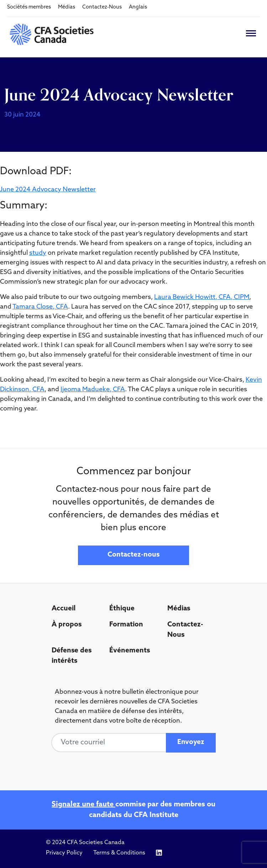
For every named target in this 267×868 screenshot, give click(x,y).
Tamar (22, 307)
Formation (126, 625)
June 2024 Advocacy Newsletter (48, 190)
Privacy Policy (64, 853)
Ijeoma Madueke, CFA (93, 390)
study (38, 253)
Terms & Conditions (119, 853)
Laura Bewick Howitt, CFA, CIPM (202, 297)
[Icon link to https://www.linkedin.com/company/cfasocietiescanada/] (159, 853)
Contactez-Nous (102, 7)
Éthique (122, 609)
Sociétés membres (29, 7)
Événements (130, 651)
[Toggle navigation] (251, 33)
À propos (67, 625)
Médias (67, 7)
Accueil (64, 609)
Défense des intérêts (72, 656)
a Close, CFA (50, 307)
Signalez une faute (83, 805)
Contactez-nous (133, 555)
